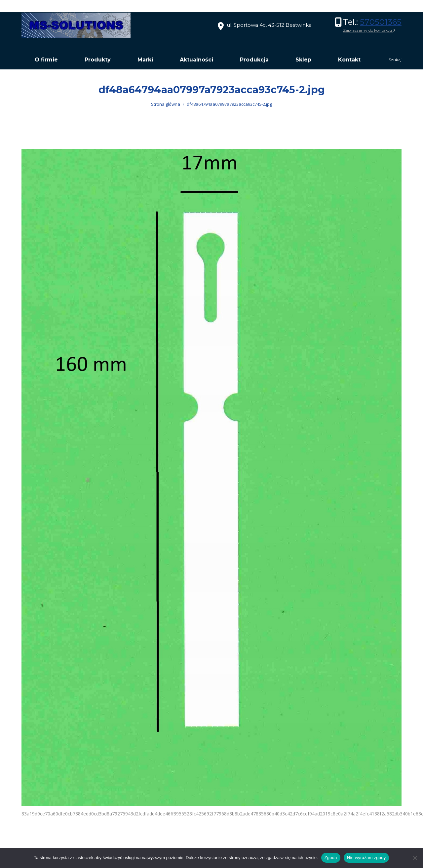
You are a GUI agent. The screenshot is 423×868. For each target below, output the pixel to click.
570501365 (381, 22)
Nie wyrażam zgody (366, 858)
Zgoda (331, 858)
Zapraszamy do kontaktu (369, 30)
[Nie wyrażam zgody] (415, 858)
